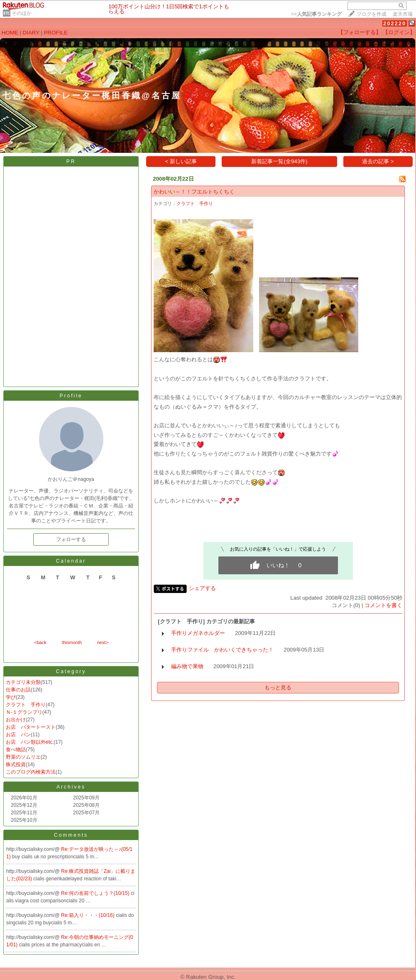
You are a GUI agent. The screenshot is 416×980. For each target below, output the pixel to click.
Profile (71, 396)
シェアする (202, 588)
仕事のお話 (18, 690)
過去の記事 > (378, 161)
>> (316, 14)
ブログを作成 (372, 14)
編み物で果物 (187, 666)
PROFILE (56, 33)
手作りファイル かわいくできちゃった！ (222, 650)
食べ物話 (16, 750)
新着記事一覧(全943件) (279, 161)
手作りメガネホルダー (198, 633)
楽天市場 (403, 14)
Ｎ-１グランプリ (24, 712)
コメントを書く (383, 605)
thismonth (72, 642)
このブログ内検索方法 (31, 772)
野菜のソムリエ (23, 757)
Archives (71, 787)
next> (103, 642)
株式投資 (16, 764)
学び (11, 697)
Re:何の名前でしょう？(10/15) (96, 893)
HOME (10, 33)
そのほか (22, 13)
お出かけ (16, 720)
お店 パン (18, 735)
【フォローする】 (360, 32)
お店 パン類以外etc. (30, 742)
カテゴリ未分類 (23, 682)
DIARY (31, 33)
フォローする (71, 539)
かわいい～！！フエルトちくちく (194, 192)
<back (40, 642)
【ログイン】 (399, 32)
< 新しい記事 (181, 161)
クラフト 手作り (26, 705)
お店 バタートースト (31, 727)
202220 (395, 23)
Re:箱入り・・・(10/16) (88, 915)
